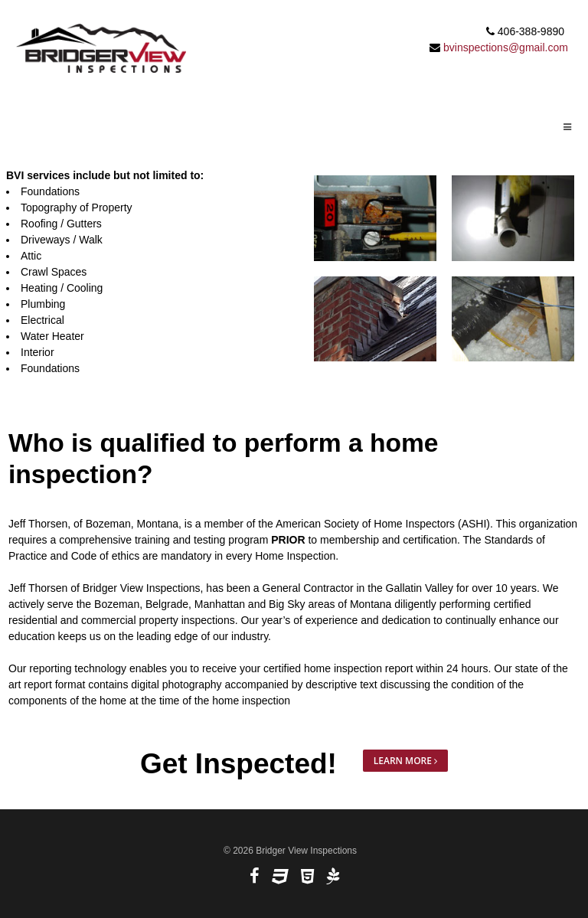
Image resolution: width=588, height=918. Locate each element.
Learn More (405, 761)
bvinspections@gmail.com (506, 47)
